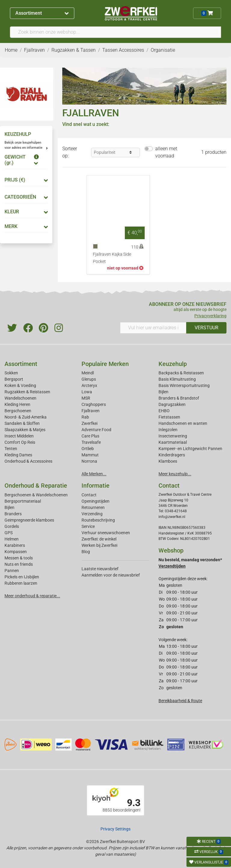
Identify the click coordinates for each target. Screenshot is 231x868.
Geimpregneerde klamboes (29, 520)
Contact (89, 495)
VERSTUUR (206, 328)
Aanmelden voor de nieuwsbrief (111, 575)
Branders (13, 514)
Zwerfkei (89, 423)
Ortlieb (88, 449)
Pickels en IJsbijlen (22, 577)
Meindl (88, 373)
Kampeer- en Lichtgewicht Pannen (190, 449)
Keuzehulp (173, 364)
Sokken (11, 373)
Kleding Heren (17, 404)
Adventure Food (96, 430)
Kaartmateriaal (173, 442)
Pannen (12, 571)
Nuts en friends (19, 564)
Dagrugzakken (172, 404)
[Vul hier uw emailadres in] (153, 328)
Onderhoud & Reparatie (36, 486)
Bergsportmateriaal (23, 501)
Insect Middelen (19, 436)
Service (88, 526)
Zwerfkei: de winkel (99, 539)
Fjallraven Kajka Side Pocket (112, 258)
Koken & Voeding (20, 385)
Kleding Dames (18, 455)
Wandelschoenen (20, 398)
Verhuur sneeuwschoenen (106, 533)
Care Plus (90, 436)
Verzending (92, 514)
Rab (85, 417)
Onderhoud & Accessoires (28, 461)
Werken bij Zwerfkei (99, 545)
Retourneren (93, 507)
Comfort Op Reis (20, 442)
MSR (86, 398)
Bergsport (14, 379)
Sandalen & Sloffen (22, 423)
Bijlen (163, 392)
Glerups (89, 379)
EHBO (164, 411)
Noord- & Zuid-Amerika (26, 417)
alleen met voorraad (166, 152)
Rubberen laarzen (21, 583)
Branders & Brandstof (179, 398)
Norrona (89, 461)
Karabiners (15, 545)
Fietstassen (169, 417)
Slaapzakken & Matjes (25, 430)
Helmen (12, 539)
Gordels (12, 526)
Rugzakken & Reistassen (27, 392)
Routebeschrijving (98, 520)
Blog (86, 552)
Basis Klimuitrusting (177, 379)
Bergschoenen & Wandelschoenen (36, 495)
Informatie (95, 486)
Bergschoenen (18, 411)
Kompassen (16, 552)
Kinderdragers (172, 455)
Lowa (87, 392)
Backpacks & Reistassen (181, 373)
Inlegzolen (168, 430)
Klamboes (168, 461)
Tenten (11, 449)
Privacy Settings (115, 829)
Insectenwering (173, 436)
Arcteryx (89, 385)
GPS (9, 533)
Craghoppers (94, 404)
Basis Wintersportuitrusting (184, 385)
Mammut (90, 455)
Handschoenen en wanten (183, 423)
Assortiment (42, 13)
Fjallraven (91, 411)
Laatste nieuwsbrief (100, 569)
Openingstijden (95, 501)
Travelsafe (91, 442)
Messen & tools (19, 558)
